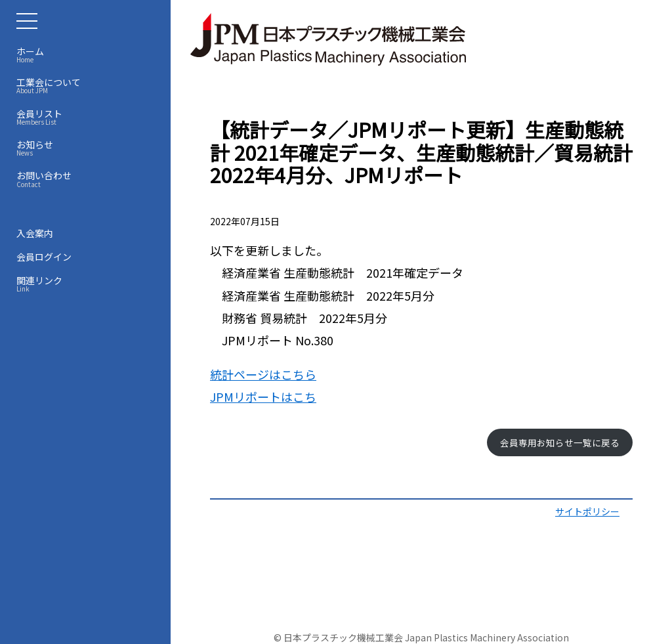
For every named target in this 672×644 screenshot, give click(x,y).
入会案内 (35, 233)
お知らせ (89, 148)
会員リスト (89, 117)
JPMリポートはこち (263, 397)
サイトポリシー (587, 511)
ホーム (89, 54)
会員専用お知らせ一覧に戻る (560, 442)
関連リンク (89, 284)
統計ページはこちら (263, 374)
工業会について (89, 85)
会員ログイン (44, 257)
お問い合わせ (89, 179)
